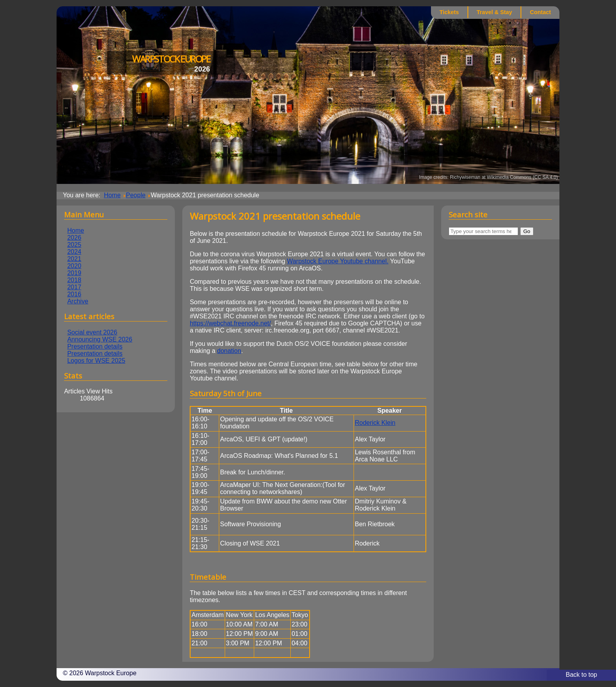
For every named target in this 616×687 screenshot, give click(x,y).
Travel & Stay (494, 12)
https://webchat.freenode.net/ (230, 323)
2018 (74, 280)
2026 (74, 238)
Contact (541, 12)
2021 (74, 259)
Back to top (581, 675)
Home (76, 231)
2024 (74, 252)
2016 (74, 294)
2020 (74, 266)
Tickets (449, 12)
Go (527, 231)
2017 (74, 287)
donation (229, 351)
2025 (74, 245)
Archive (78, 301)
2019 (74, 273)
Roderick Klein (375, 423)
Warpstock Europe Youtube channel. (337, 261)
